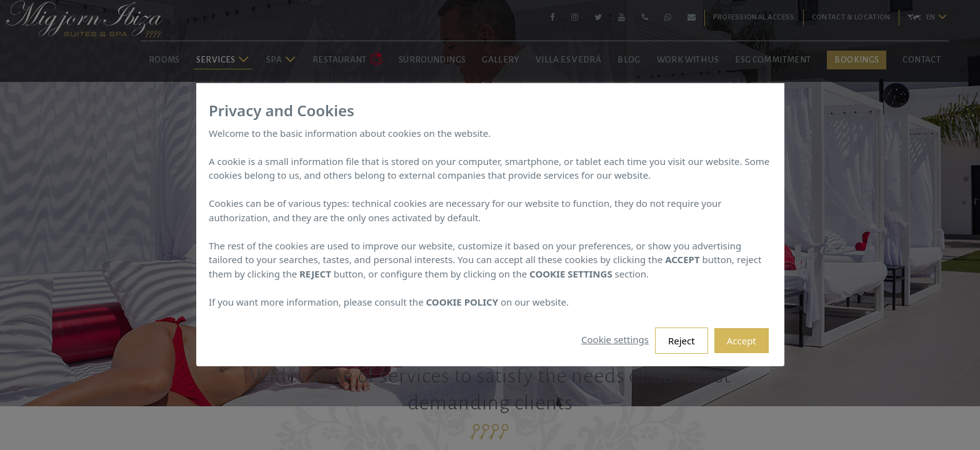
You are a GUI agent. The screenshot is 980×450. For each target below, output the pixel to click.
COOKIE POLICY (462, 302)
